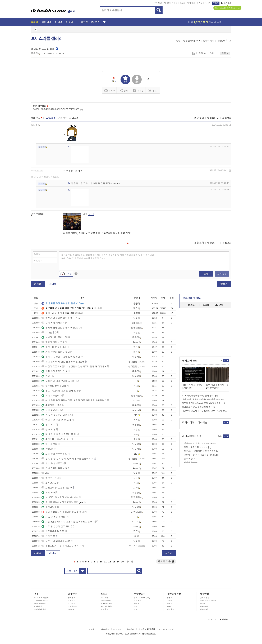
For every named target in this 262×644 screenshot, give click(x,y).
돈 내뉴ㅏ (48, 425)
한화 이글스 (106, 601)
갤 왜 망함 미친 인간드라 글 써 (59, 434)
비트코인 (138, 601)
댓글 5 (225, 53)
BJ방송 (95, 22)
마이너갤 (158, 3)
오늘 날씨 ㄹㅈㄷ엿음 (54, 454)
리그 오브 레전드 (42, 598)
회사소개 (93, 629)
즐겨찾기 (192, 305)
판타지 (203, 603)
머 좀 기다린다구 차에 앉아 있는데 (61, 357)
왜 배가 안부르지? (52, 463)
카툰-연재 (204, 606)
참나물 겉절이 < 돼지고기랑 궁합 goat (62, 502)
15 (122, 562)
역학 (136, 609)
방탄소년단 (73, 606)
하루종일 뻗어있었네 (54, 386)
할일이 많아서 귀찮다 (54, 342)
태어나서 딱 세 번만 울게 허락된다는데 (63, 362)
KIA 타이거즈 (106, 603)
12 (110, 562)
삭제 (230, 171)
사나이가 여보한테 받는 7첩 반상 (60, 497)
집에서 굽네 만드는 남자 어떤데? (60, 328)
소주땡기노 (49, 483)
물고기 (170, 603)
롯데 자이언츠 (107, 606)
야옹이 (170, 601)
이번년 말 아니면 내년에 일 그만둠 (61, 318)
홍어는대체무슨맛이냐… (56, 439)
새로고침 (227, 118)
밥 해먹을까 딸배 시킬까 (56, 468)
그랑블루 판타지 (41, 601)
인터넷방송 (205, 598)
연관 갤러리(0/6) (192, 41)
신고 (153, 90)
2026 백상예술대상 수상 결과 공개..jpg (200, 396)
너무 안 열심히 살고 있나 (56, 527)
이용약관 (130, 629)
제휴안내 (105, 629)
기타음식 (171, 609)
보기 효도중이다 (52, 396)
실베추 (109, 91)
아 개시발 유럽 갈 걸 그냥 (56, 420)
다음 (128, 562)
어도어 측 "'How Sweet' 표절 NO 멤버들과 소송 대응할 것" (205, 403)
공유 (124, 90)
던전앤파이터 (40, 609)
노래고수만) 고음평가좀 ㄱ (57, 488)
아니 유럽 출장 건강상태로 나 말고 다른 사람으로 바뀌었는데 (74, 400)
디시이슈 (203, 423)
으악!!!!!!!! (48, 493)
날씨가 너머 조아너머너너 (56, 337)
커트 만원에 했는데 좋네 (56, 352)
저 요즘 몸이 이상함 (53, 517)
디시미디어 (188, 423)
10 (101, 562)
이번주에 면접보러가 (54, 347)
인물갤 (175, 3)
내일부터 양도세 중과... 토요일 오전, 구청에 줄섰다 (205, 411)
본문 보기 (199, 118)
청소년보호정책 (166, 629)
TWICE (71, 609)
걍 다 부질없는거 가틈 (54, 415)
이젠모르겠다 (50, 478)
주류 (169, 606)
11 (105, 562)
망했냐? (47, 449)
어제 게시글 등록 (205, 22)
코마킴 (47, 333)
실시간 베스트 (190, 361)
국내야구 (105, 598)
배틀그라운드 (40, 603)
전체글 (38, 284)
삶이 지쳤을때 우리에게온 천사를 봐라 (63, 512)
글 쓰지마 (48, 430)
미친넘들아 (49, 507)
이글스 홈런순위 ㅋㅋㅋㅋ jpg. (198, 447)
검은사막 (38, 606)
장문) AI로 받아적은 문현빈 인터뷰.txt (201, 451)
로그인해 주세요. (192, 298)
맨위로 (224, 619)
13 (114, 562)
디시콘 (207, 3)
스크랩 (193, 54)
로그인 (216, 3)
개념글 (53, 284)
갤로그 (182, 3)
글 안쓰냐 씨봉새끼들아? (56, 541)
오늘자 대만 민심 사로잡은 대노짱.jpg (201, 455)
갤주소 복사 (209, 41)
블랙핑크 (72, 598)
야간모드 (226, 3)
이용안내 (221, 41)
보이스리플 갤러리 (47, 39)
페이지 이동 (166, 561)
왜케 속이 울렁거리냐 (54, 371)
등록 (206, 274)
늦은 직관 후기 (191, 459)
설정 (178, 41)
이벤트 (200, 3)
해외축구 (105, 609)
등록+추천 (222, 274)
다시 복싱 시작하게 (53, 323)
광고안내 (117, 629)
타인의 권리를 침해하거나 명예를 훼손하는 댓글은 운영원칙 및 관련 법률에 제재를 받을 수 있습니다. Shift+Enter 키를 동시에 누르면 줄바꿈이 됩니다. (108, 257)
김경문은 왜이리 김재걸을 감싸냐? (200, 443)
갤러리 (35, 22)
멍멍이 (170, 598)
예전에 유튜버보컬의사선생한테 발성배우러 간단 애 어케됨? (74, 367)
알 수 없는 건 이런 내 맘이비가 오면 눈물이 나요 (68, 459)
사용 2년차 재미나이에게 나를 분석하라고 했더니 (68, 522)
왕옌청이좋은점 (191, 463)
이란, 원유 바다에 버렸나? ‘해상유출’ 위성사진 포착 (205, 399)
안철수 (137, 603)
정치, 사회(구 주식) (142, 598)
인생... (47, 376)
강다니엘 (72, 603)
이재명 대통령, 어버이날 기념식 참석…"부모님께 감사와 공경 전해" (97, 233)
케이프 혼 (48, 536)
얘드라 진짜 (49, 444)
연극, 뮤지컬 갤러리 (208, 601)
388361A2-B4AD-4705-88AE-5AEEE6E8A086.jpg (58, 109)
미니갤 (167, 3)
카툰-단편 (204, 609)
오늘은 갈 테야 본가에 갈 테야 (58, 381)
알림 (219, 305)
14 (118, 562)
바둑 (136, 606)
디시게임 (191, 3)
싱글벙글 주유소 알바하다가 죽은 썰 (199, 407)
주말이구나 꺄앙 (52, 405)
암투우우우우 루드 (53, 531)
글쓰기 (224, 284)
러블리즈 (72, 601)
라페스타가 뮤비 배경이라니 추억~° (61, 546)
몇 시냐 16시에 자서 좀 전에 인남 (60, 391)
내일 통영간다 (50, 410)
